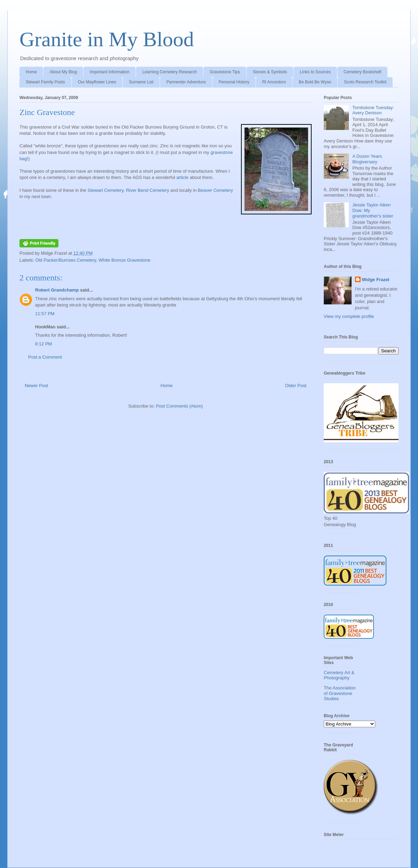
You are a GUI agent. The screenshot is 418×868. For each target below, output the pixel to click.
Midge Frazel (376, 280)
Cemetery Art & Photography (339, 675)
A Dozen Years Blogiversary (367, 159)
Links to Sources (315, 72)
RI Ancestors (274, 82)
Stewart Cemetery (106, 190)
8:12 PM (43, 344)
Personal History (234, 82)
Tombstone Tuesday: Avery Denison (373, 110)
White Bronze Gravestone (124, 260)
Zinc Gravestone (47, 112)
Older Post (296, 386)
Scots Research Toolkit (365, 82)
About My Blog (63, 72)
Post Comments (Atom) (179, 406)
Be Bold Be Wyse (315, 82)
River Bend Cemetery (147, 190)
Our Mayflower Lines (97, 82)
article (182, 177)
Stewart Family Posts (45, 82)
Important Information (110, 72)
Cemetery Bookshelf (362, 72)
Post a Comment (45, 357)
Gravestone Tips (225, 72)
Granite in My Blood (107, 39)
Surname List (141, 82)
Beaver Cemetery (215, 190)
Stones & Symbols (270, 72)
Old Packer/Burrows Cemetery (66, 260)
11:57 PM (45, 314)
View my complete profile (349, 316)
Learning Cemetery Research (170, 72)
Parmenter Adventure (186, 82)
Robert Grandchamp (57, 290)
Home (31, 72)
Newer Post (36, 386)
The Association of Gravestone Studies (340, 693)
